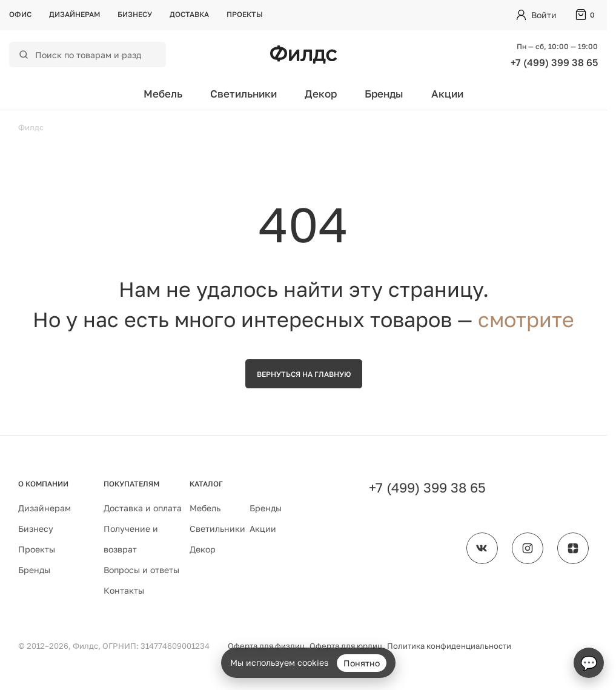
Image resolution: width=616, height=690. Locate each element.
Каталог (206, 484)
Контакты (124, 590)
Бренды (384, 94)
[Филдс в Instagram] (528, 548)
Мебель (163, 94)
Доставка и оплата (143, 508)
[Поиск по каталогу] (95, 55)
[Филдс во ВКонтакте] (482, 548)
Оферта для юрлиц (346, 646)
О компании (43, 484)
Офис (20, 14)
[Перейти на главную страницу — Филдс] (303, 55)
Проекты (245, 14)
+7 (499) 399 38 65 (554, 62)
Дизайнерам (75, 14)
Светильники (243, 94)
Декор (321, 94)
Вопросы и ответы (141, 570)
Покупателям (131, 484)
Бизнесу (135, 14)
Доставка (189, 14)
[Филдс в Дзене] (573, 548)
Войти (544, 15)
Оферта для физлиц (267, 646)
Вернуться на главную (304, 374)
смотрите (526, 319)
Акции (447, 94)
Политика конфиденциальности (449, 646)
